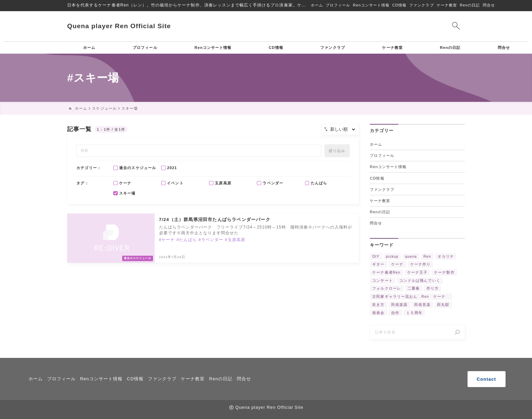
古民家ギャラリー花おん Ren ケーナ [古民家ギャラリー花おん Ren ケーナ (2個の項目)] (411, 297)
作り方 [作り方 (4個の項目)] (433, 289)
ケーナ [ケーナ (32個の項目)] (397, 265)
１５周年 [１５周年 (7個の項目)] (414, 313)
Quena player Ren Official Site (119, 26)
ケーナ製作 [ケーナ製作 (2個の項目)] (444, 273)
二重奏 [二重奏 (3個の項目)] (414, 289)
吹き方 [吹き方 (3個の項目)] (378, 305)
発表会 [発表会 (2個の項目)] (378, 313)
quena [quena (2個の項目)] (411, 257)
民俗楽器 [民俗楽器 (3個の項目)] (399, 305)
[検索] (457, 333)
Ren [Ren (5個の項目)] (427, 257)
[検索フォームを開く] (456, 26)
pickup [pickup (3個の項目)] (392, 257)
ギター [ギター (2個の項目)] (378, 265)
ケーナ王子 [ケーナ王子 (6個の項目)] (417, 273)
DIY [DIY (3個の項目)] (376, 257)
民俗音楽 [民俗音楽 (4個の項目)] (422, 305)
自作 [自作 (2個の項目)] (395, 313)
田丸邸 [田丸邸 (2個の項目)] (443, 305)
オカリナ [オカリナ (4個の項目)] (446, 257)
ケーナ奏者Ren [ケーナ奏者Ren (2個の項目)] (386, 273)
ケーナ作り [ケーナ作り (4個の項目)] (420, 265)
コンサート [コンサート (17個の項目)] (382, 281)
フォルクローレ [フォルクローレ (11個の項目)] (386, 289)
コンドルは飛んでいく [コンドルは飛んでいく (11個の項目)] (420, 281)
